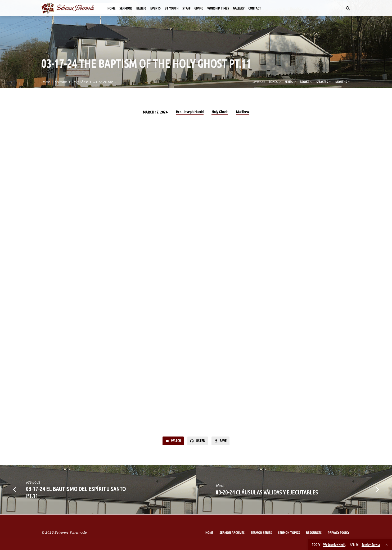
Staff (186, 8)
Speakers (324, 82)
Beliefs (141, 8)
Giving (199, 8)
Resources (314, 533)
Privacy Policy (338, 533)
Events (156, 8)
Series (291, 82)
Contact (255, 8)
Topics (275, 82)
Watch (172, 441)
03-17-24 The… (104, 82)
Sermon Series (261, 533)
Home (111, 8)
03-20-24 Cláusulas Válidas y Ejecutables (267, 493)
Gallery (239, 8)
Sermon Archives (232, 533)
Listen (198, 441)
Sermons (126, 8)
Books (307, 82)
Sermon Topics (289, 533)
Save (222, 441)
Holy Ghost (80, 82)
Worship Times (218, 8)
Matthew (243, 112)
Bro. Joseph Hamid (190, 112)
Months (343, 82)
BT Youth (172, 8)
